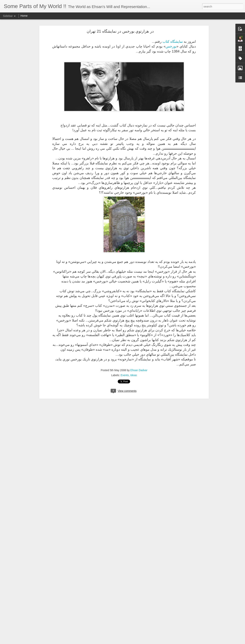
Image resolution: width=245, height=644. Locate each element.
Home (24, 16)
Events (125, 375)
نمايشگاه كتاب (173, 42)
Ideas (134, 375)
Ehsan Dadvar (139, 370)
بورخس (171, 46)
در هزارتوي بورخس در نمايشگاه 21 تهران (120, 31)
